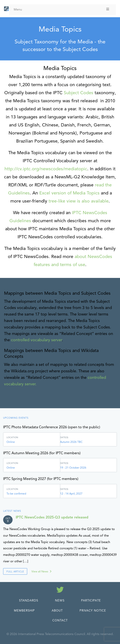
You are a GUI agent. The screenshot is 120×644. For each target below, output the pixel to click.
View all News (40, 571)
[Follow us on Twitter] (60, 591)
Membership (24, 611)
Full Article (15, 572)
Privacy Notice (93, 611)
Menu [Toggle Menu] (62, 10)
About (57, 611)
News (60, 601)
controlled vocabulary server (36, 340)
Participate (91, 601)
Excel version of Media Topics (69, 193)
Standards (29, 601)
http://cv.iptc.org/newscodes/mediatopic (46, 169)
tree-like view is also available (79, 201)
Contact (60, 621)
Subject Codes (79, 93)
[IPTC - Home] (7, 9)
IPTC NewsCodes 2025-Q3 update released (52, 517)
